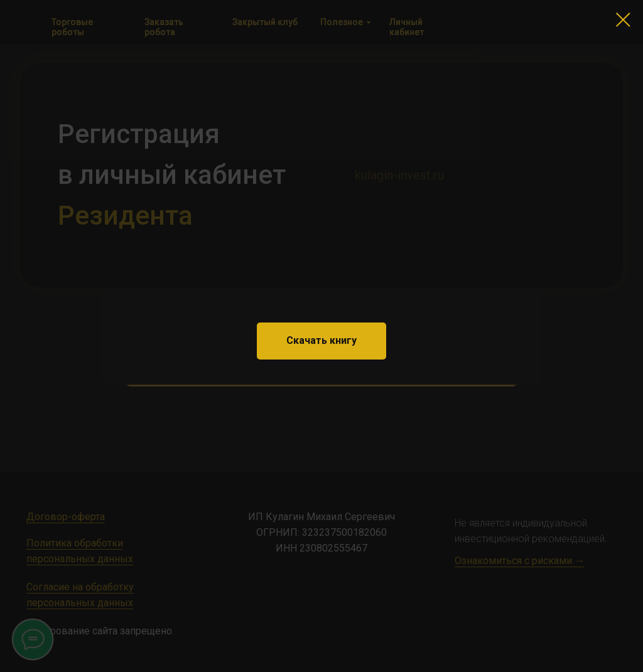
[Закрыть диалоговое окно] (623, 20)
